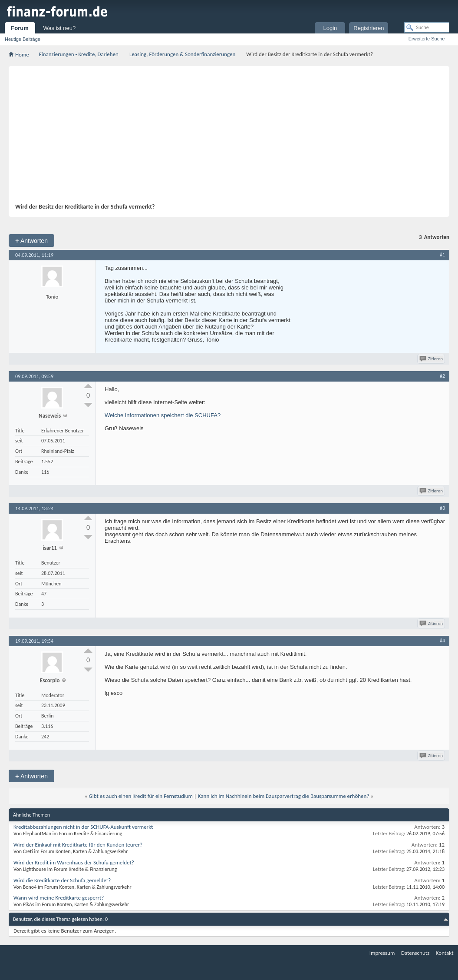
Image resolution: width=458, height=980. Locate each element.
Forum (20, 28)
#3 (442, 508)
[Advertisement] (225, 138)
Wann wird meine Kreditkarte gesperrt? (59, 898)
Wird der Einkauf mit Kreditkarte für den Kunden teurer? (78, 845)
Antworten (31, 241)
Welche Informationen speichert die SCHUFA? (163, 415)
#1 (442, 255)
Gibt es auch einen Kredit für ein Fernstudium (141, 796)
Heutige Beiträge (23, 39)
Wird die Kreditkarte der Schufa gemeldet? (62, 880)
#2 (442, 376)
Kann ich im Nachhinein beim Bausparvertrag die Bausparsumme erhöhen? (284, 796)
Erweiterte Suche (427, 39)
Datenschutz (415, 953)
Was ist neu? (60, 28)
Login (330, 28)
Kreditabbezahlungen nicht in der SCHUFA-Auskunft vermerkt (83, 827)
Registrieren (369, 28)
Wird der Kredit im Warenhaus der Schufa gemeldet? (74, 862)
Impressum (382, 953)
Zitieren (432, 359)
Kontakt (445, 953)
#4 (442, 641)
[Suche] (427, 27)
